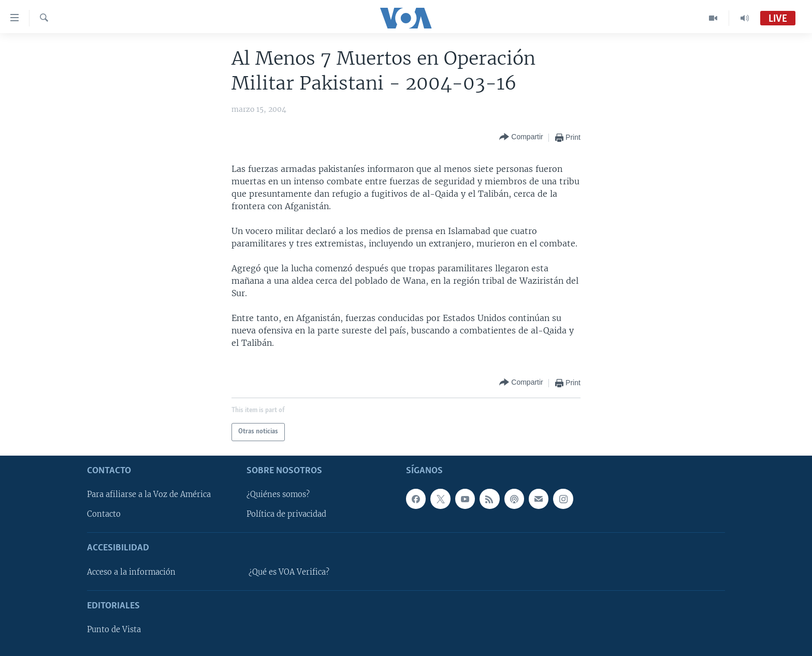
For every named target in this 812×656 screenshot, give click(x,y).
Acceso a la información (131, 572)
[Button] (521, 137)
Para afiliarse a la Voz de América (149, 494)
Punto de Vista (114, 630)
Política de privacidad (286, 514)
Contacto (104, 514)
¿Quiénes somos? (278, 494)
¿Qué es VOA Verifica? (289, 572)
